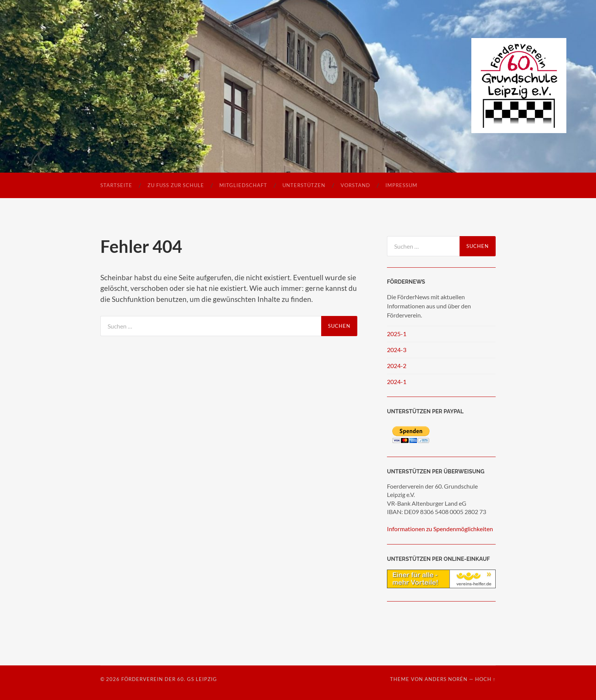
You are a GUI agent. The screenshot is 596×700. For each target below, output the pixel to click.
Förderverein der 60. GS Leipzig (169, 679)
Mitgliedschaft (243, 185)
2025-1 (397, 334)
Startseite (116, 185)
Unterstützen (304, 185)
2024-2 (397, 366)
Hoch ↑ (485, 679)
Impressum (401, 185)
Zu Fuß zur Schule (176, 185)
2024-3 (397, 350)
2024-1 (397, 382)
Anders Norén (446, 679)
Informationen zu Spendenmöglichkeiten (440, 529)
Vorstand (355, 185)
